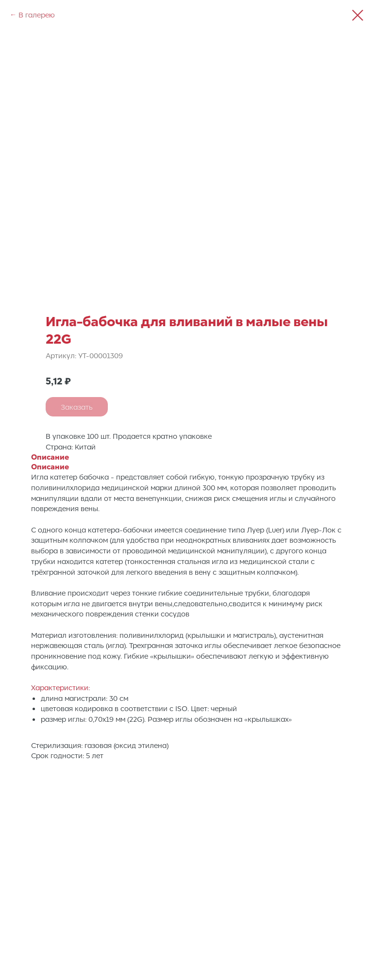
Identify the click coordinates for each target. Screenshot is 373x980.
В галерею (37, 15)
